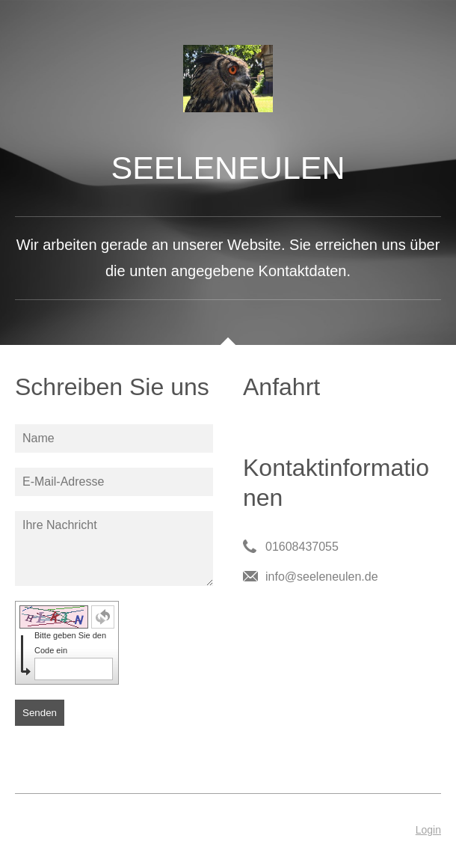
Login (428, 830)
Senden (40, 713)
